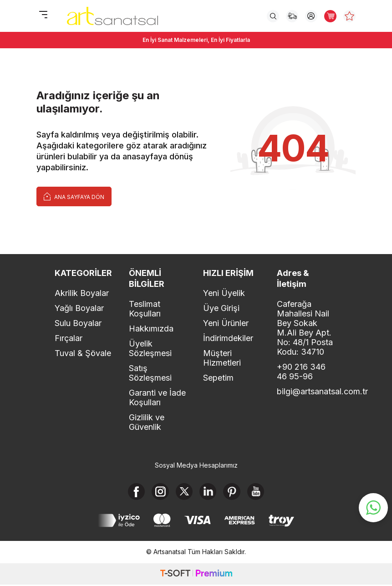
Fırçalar (69, 338)
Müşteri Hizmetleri (222, 358)
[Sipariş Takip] (292, 16)
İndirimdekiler (228, 338)
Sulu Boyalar (78, 323)
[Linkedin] (209, 492)
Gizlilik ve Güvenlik (147, 422)
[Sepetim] (330, 16)
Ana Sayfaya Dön (74, 196)
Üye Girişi (221, 308)
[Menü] (43, 15)
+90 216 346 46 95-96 (301, 372)
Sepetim (218, 378)
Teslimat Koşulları (145, 309)
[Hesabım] (311, 16)
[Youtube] (259, 492)
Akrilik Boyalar (82, 293)
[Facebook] (133, 492)
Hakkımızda (151, 329)
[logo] (112, 16)
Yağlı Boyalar (79, 308)
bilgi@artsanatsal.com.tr (307, 391)
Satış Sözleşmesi (150, 373)
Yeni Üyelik (224, 293)
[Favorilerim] (349, 16)
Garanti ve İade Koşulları (157, 397)
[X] (183, 492)
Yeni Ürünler (226, 323)
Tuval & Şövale (83, 353)
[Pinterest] (234, 492)
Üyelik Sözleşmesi (150, 348)
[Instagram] (158, 492)
